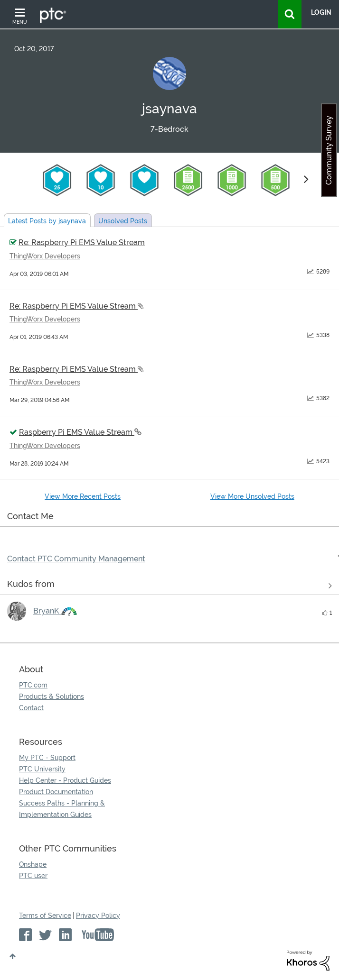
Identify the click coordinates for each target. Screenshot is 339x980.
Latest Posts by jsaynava (47, 221)
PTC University (42, 769)
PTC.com (33, 685)
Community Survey (329, 150)
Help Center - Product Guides (65, 780)
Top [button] (13, 956)
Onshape (33, 864)
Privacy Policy (98, 916)
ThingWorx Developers (45, 256)
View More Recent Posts (83, 496)
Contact (31, 708)
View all (169, 586)
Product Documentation (56, 792)
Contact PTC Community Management (76, 559)
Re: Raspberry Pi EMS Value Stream (82, 243)
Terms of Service (45, 916)
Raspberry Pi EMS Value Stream (77, 432)
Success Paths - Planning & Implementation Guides (62, 809)
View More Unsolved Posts (252, 496)
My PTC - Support (47, 758)
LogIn (321, 12)
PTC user (33, 876)
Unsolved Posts (123, 221)
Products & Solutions (52, 696)
